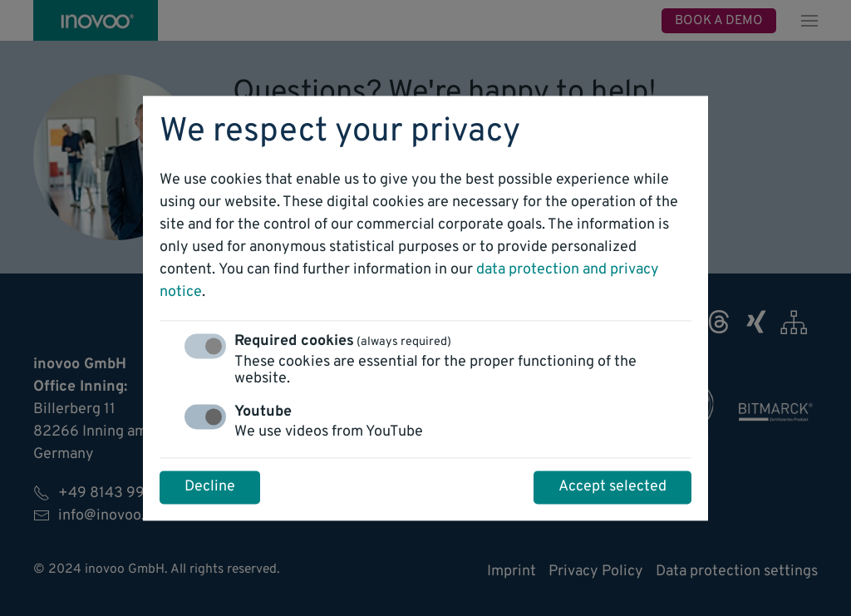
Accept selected (612, 487)
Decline (210, 487)
